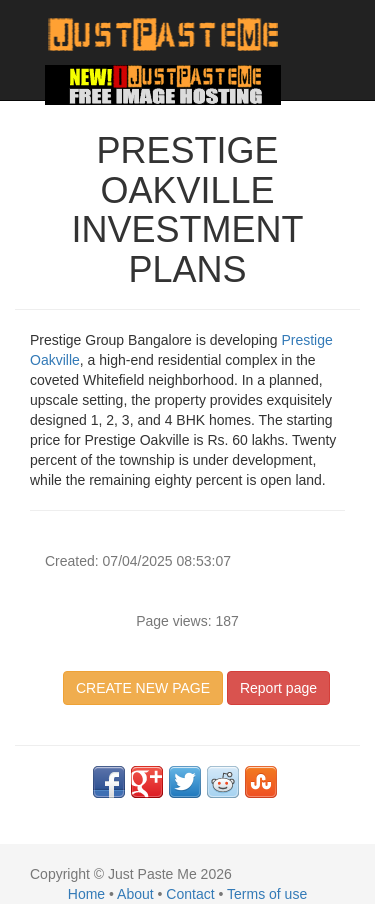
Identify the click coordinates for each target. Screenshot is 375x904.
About (135, 894)
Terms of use (267, 894)
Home (86, 894)
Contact (190, 894)
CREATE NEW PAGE (143, 688)
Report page (278, 688)
